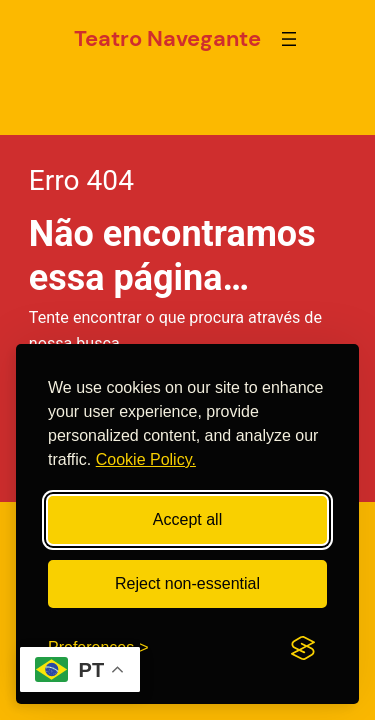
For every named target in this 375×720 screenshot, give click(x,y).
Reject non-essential (187, 583)
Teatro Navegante (167, 38)
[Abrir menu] (289, 39)
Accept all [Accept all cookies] (187, 519)
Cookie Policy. (146, 459)
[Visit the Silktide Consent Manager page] (303, 648)
